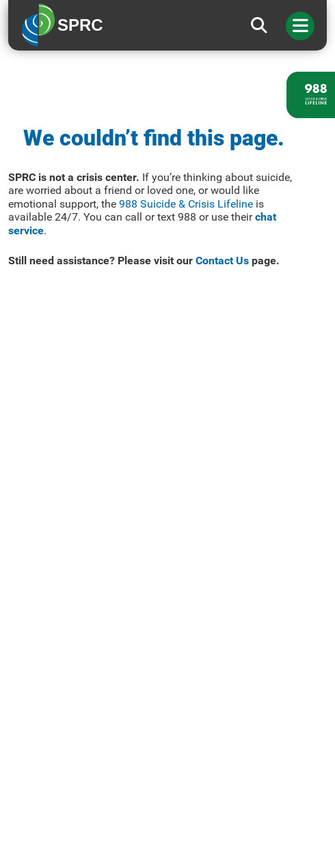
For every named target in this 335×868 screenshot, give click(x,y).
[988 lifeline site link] (311, 95)
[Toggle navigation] (300, 26)
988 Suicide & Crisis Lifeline (186, 204)
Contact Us (222, 261)
